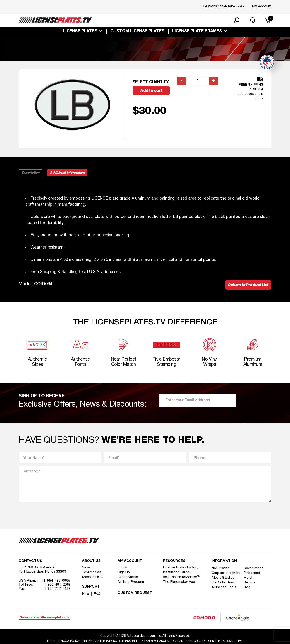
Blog (248, 596)
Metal (249, 586)
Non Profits (221, 573)
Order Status (128, 582)
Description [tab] (31, 174)
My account (130, 566)
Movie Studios (223, 586)
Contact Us (30, 566)
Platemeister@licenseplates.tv (44, 622)
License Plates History (181, 572)
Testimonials (92, 577)
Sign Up (124, 577)
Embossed (253, 578)
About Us (91, 566)
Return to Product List (247, 286)
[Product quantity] (198, 82)
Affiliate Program (131, 586)
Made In (92, 582)
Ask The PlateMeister (182, 582)
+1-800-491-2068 (56, 589)
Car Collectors (223, 591)
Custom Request (135, 598)
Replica (250, 591)
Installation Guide (176, 577)
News (87, 572)
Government (254, 573)
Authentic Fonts (224, 596)
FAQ (98, 598)
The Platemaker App (179, 586)
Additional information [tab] (69, 174)
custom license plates (137, 32)
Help (86, 598)
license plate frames (197, 32)
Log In (122, 572)
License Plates (80, 32)
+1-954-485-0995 (56, 585)
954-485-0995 (232, 7)
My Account (262, 7)
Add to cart (153, 92)
